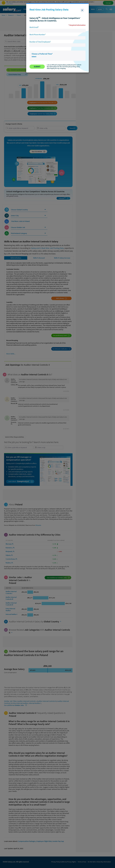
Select (34, 56)
